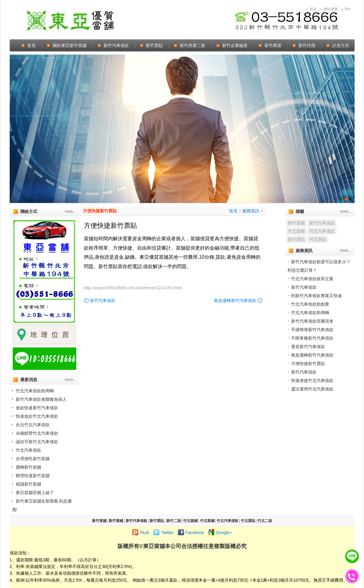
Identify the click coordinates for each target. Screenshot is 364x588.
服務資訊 (251, 211)
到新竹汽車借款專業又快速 (316, 296)
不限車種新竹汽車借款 (312, 338)
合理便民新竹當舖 (33, 459)
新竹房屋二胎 (192, 45)
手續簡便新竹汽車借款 (312, 330)
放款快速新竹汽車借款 (37, 408)
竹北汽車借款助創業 (310, 304)
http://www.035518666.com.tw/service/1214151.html (133, 288)
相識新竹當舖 (28, 484)
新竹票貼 (154, 45)
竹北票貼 (318, 239)
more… (71, 211)
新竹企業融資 (235, 45)
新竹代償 (307, 45)
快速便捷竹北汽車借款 (312, 380)
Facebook (195, 533)
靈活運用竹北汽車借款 (312, 389)
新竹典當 (273, 45)
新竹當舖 (296, 223)
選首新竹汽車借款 (308, 347)
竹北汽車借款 (28, 450)
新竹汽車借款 (116, 45)
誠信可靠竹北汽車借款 (37, 442)
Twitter (167, 533)
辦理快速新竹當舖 (33, 476)
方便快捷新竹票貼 (100, 211)
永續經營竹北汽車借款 (37, 433)
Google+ (224, 533)
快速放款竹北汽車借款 (37, 416)
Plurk (145, 533)
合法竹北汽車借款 (33, 425)
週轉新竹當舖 (28, 467)
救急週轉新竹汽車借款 (235, 301)
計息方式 (341, 45)
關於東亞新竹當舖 (70, 45)
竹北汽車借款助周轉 (35, 391)
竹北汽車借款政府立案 (312, 279)
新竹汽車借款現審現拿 (312, 321)
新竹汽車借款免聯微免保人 (41, 399)
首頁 (313, 9)
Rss (348, 9)
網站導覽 (331, 9)
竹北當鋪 (296, 231)
